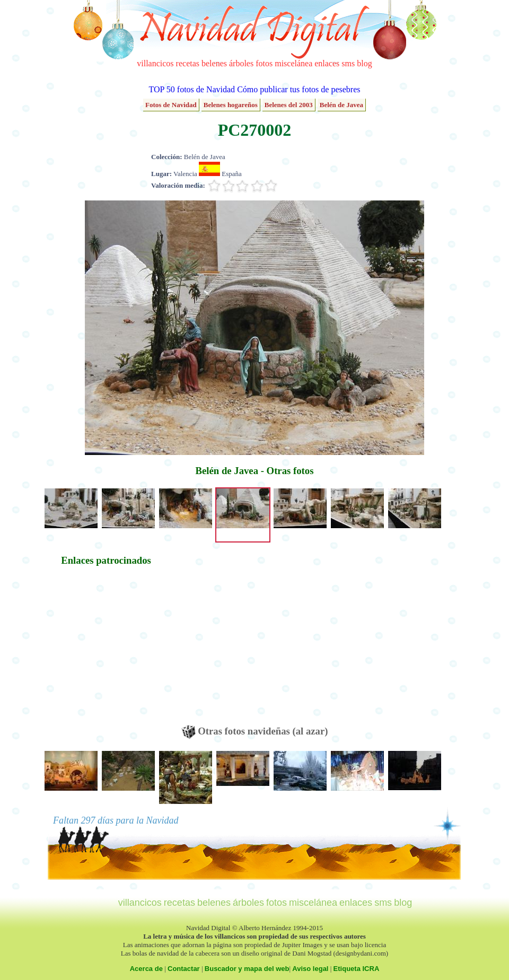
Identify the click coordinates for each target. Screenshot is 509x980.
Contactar (184, 969)
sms (348, 63)
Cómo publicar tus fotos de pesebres (299, 89)
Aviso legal (310, 969)
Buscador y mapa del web (247, 969)
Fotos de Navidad (171, 105)
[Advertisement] (106, 651)
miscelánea (293, 63)
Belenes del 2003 (289, 105)
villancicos (155, 63)
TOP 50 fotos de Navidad (192, 89)
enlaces (327, 63)
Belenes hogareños (231, 105)
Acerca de (146, 969)
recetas (188, 63)
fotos (264, 63)
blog (364, 63)
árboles (241, 63)
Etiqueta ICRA (357, 969)
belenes (214, 63)
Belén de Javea (341, 105)
